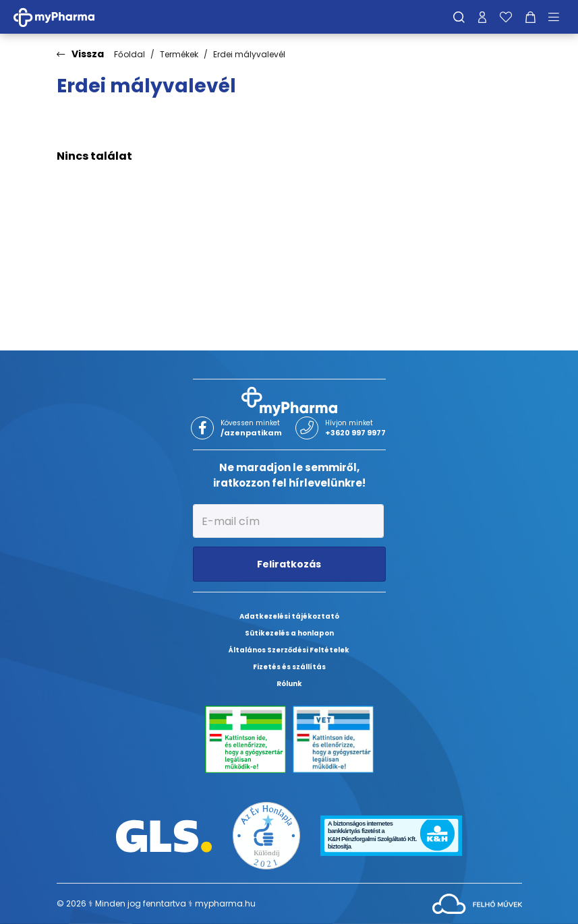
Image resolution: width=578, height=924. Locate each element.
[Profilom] (482, 17)
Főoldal (129, 54)
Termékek (179, 54)
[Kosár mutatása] (530, 17)
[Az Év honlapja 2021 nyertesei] (266, 835)
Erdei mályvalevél (249, 54)
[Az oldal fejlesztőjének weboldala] (477, 903)
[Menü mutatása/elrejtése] (558, 17)
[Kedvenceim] (506, 17)
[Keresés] (459, 17)
